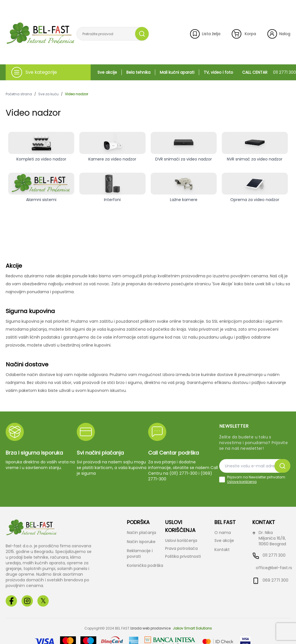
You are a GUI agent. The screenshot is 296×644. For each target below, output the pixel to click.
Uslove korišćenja (242, 482)
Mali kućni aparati (177, 72)
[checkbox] (222, 480)
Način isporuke (141, 542)
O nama (223, 533)
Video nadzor (76, 94)
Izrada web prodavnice (150, 628)
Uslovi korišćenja (181, 540)
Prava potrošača (181, 548)
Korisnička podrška (145, 565)
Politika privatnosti (183, 556)
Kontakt (222, 550)
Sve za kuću (48, 94)
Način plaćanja (141, 533)
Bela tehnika (138, 72)
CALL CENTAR (269, 72)
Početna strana (19, 94)
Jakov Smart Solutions (192, 628)
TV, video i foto (218, 72)
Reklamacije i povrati (140, 554)
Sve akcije (107, 72)
